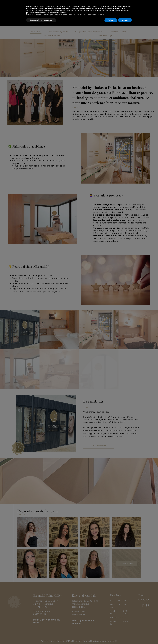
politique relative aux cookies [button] (116, 626)
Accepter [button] (125, 638)
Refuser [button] (111, 638)
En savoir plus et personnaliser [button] (41, 638)
